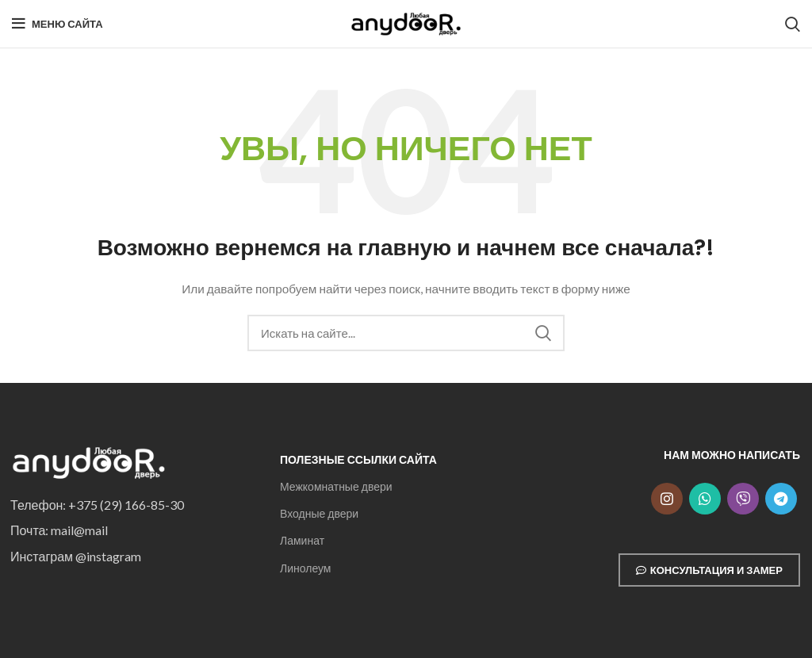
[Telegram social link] (781, 499)
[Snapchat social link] (743, 499)
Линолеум (305, 568)
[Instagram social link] (667, 499)
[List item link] (133, 505)
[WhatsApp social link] (705, 499)
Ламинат (302, 540)
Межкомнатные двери (336, 486)
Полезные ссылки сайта (358, 459)
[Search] (793, 24)
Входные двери (319, 513)
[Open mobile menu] (57, 24)
